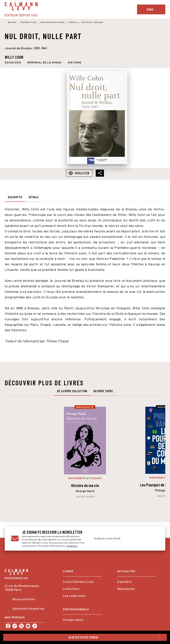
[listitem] (8, 626)
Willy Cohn (14, 57)
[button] (44, 62)
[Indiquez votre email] (120, 538)
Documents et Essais (53, 22)
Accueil (12, 22)
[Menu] (151, 9)
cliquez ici (72, 546)
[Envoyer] (154, 538)
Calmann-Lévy (29, 22)
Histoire (73, 22)
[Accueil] (21, 9)
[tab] (15, 197)
